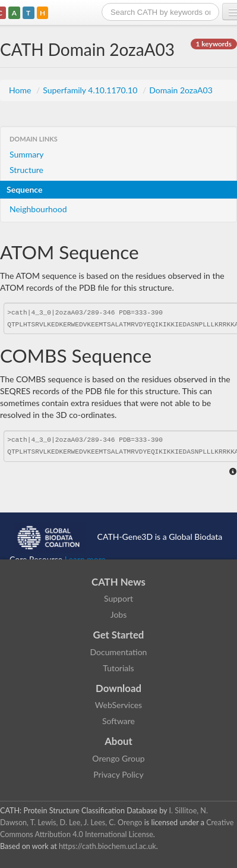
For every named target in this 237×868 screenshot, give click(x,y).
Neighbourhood (38, 209)
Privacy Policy (118, 774)
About (118, 741)
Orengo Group (118, 758)
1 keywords (214, 44)
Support (118, 598)
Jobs (119, 614)
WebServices (118, 705)
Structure (26, 170)
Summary (27, 154)
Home (21, 90)
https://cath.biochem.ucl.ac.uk (108, 846)
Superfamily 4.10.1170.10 (91, 90)
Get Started (119, 635)
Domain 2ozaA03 (181, 90)
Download (118, 688)
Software (118, 721)
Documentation (119, 652)
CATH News (118, 582)
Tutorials (118, 668)
